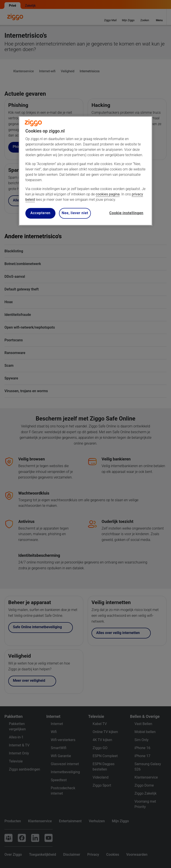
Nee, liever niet (75, 213)
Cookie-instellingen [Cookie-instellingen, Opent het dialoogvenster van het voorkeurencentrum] (126, 213)
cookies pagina (108, 194)
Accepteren (40, 213)
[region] (85, 171)
